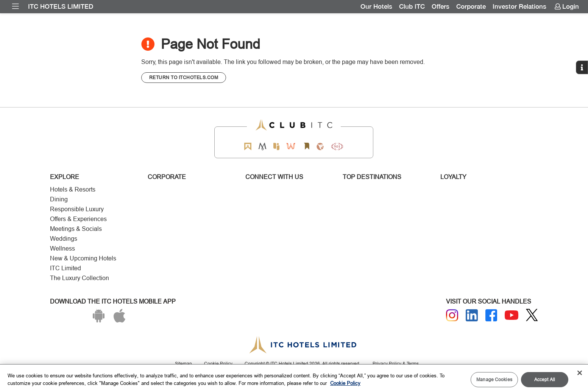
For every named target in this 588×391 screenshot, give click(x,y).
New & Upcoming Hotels (83, 258)
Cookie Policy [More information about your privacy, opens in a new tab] (345, 383)
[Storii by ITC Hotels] (307, 146)
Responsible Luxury (77, 209)
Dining (59, 199)
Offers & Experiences (78, 219)
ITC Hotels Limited (61, 6)
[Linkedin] (472, 315)
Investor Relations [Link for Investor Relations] (519, 6)
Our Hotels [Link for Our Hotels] (376, 6)
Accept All (545, 379)
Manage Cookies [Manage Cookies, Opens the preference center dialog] (494, 379)
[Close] (580, 373)
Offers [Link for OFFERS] (441, 6)
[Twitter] (532, 315)
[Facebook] (491, 315)
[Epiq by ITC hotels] (276, 146)
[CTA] (184, 78)
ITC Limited (66, 268)
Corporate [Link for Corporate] (471, 6)
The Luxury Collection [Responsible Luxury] (80, 278)
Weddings (64, 239)
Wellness (62, 248)
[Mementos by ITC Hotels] (262, 146)
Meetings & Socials (76, 229)
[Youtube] (512, 315)
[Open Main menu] (16, 6)
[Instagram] (452, 315)
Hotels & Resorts (73, 189)
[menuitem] (16, 6)
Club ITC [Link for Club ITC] (412, 6)
